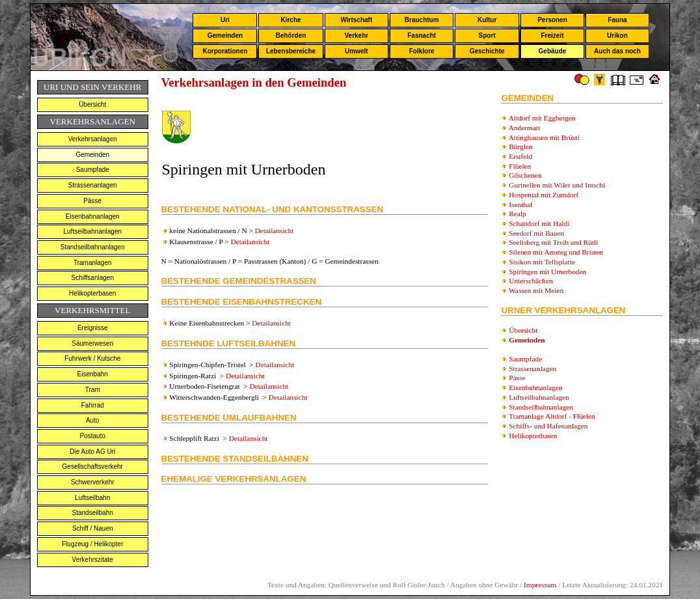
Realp (517, 214)
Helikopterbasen (92, 293)
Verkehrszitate (93, 560)
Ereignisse (93, 328)
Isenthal (520, 204)
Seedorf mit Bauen (536, 233)
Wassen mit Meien (536, 290)
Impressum (540, 585)
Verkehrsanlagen (93, 139)
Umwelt (357, 51)
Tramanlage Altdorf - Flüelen (552, 416)
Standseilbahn (93, 513)
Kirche (290, 20)
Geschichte (487, 51)
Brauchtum (422, 20)
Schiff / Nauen (93, 528)
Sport (487, 35)
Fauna (617, 20)
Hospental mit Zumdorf (544, 195)
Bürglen (520, 146)
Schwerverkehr (93, 482)
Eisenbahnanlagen (93, 216)
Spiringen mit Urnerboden (547, 272)
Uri (225, 20)
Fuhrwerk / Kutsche (92, 358)
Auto (93, 420)
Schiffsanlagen (93, 278)
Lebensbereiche (291, 51)
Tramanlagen (93, 263)
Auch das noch (617, 51)
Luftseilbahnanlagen (92, 231)
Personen (552, 20)
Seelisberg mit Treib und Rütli (553, 242)
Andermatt (524, 128)
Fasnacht (422, 35)
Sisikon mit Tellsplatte (542, 262)
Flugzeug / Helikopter (93, 544)
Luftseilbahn (92, 498)
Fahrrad (93, 405)
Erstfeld (520, 156)
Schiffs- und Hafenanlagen (548, 426)
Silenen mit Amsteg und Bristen (556, 252)
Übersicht (92, 104)
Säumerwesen (92, 343)
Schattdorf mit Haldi (539, 223)
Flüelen (520, 166)
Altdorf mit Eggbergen (542, 118)
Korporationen (225, 51)
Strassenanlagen (93, 185)
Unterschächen (531, 281)
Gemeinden (225, 35)
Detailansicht (275, 230)
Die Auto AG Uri (92, 452)
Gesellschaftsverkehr (93, 467)
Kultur (487, 20)
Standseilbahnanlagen (93, 247)
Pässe (92, 201)
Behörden (291, 35)
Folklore (422, 51)
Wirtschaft (356, 20)
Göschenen (525, 175)
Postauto (93, 436)
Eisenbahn (93, 374)
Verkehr (356, 35)
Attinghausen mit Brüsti (544, 137)
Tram (93, 390)
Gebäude (553, 51)
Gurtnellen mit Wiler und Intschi (557, 185)
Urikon (617, 35)
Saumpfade (93, 170)
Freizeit (552, 35)
